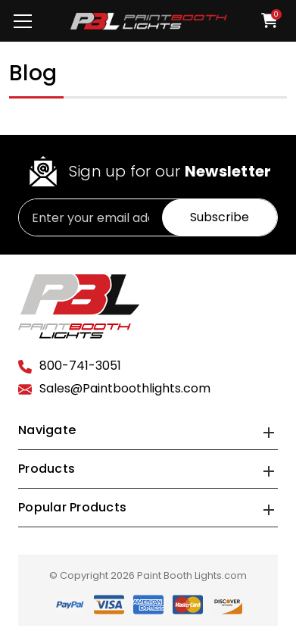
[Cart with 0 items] (265, 20)
